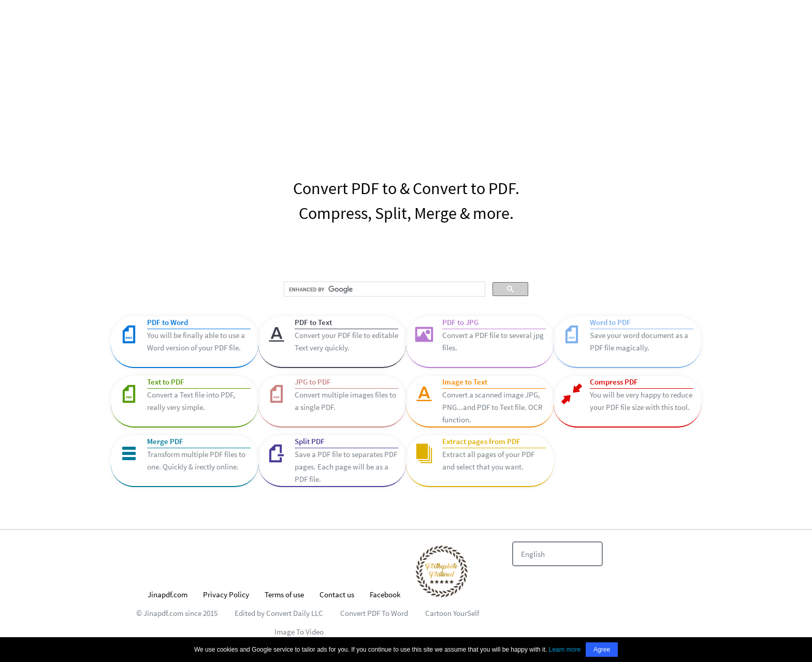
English (533, 554)
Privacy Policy (226, 594)
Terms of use (284, 594)
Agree (602, 650)
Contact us (337, 594)
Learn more (565, 650)
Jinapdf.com (168, 594)
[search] (383, 289)
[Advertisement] (406, 78)
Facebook (385, 594)
